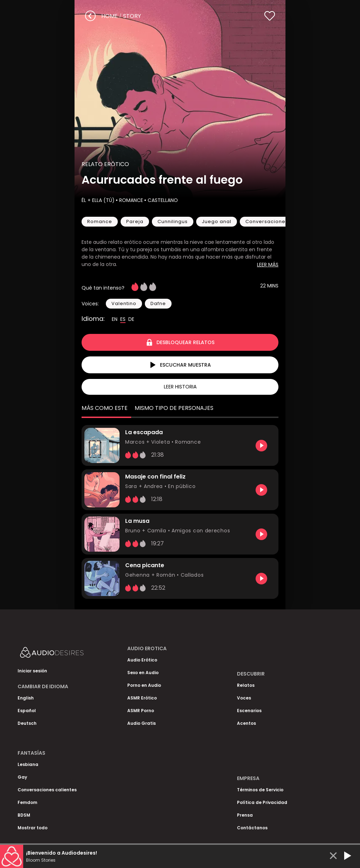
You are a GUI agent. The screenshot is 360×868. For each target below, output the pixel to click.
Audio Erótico (142, 660)
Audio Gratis (142, 723)
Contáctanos (252, 828)
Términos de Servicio (260, 790)
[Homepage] (70, 654)
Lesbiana (28, 764)
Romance (130, 200)
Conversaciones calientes (47, 790)
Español (27, 711)
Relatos (246, 685)
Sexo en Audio (143, 673)
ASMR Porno (141, 711)
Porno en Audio (144, 685)
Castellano (162, 200)
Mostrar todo (33, 828)
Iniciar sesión (32, 671)
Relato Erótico (105, 164)
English (26, 698)
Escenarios (249, 711)
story (132, 16)
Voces (244, 698)
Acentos (246, 723)
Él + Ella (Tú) (98, 200)
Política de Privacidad (262, 802)
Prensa (245, 815)
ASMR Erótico (142, 698)
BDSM (24, 815)
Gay (22, 777)
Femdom (27, 802)
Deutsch (27, 723)
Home (110, 16)
